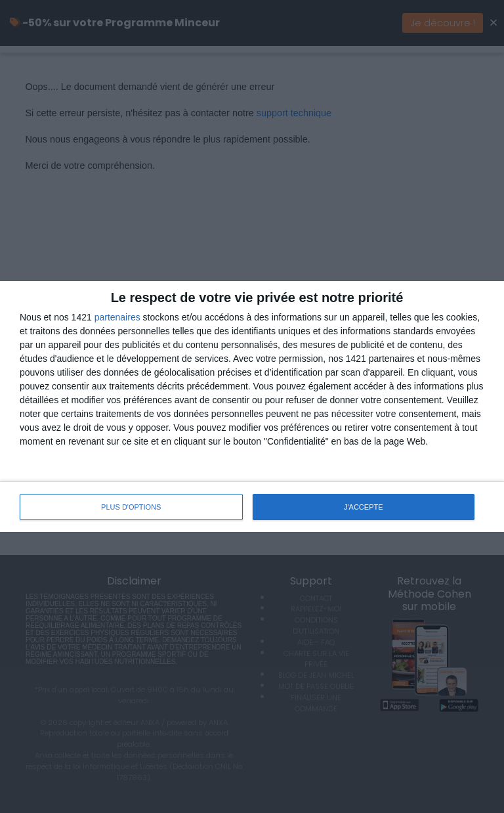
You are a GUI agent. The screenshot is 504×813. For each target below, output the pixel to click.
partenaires (117, 317)
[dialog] (252, 406)
